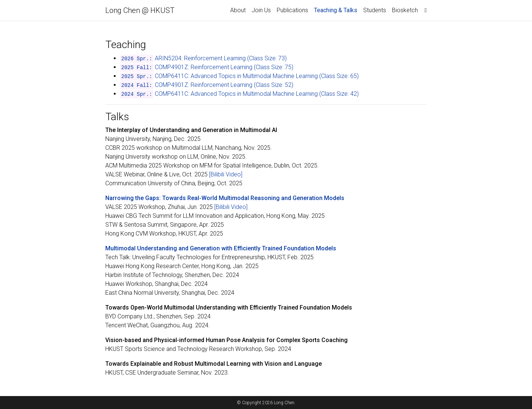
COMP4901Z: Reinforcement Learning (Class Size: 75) (224, 67)
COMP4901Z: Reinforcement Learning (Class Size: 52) (224, 85)
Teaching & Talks (337, 10)
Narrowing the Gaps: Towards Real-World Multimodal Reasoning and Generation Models (225, 198)
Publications (292, 10)
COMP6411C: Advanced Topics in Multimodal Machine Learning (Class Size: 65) (257, 76)
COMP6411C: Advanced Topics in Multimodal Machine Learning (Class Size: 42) (257, 94)
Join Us (261, 10)
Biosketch (405, 10)
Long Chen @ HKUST (140, 10)
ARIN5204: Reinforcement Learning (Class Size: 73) (221, 58)
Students (375, 10)
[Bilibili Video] (226, 174)
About (238, 10)
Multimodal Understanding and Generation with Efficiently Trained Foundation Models (221, 248)
